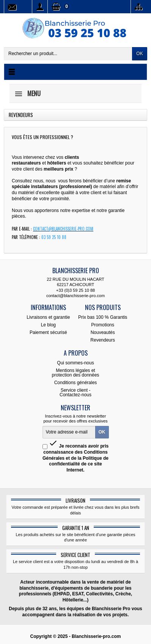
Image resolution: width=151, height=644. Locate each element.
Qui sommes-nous (75, 363)
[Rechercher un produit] (68, 54)
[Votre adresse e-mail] (69, 432)
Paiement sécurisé (48, 332)
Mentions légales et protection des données (76, 373)
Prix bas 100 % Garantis (103, 317)
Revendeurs (103, 340)
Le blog (48, 325)
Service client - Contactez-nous (75, 392)
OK (139, 54)
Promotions (103, 325)
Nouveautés (103, 332)
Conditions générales (76, 383)
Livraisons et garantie (48, 317)
